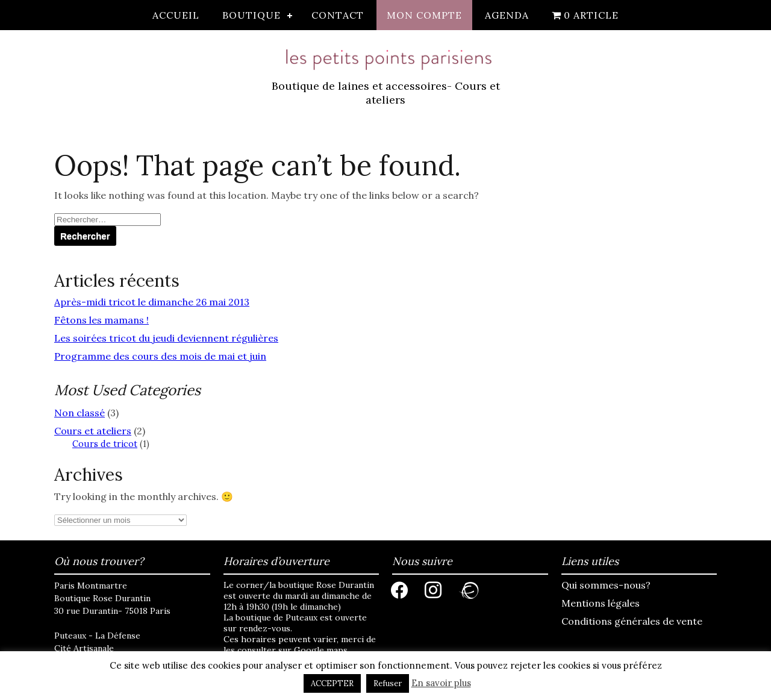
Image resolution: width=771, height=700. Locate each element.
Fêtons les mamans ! (101, 320)
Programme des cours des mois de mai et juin (160, 356)
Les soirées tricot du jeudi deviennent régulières (166, 338)
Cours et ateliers (93, 431)
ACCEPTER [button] (332, 683)
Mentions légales (601, 603)
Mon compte (424, 15)
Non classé (80, 413)
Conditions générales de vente (632, 621)
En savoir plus (441, 683)
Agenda (507, 15)
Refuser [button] (388, 683)
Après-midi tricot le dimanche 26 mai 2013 (152, 302)
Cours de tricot (105, 444)
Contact (338, 15)
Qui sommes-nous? (606, 585)
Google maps (321, 650)
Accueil (176, 15)
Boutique (251, 15)
